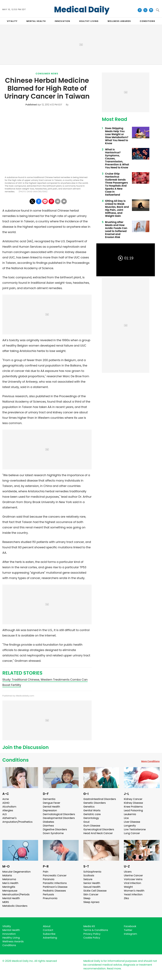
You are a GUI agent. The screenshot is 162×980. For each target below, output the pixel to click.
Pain (46, 872)
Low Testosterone (135, 829)
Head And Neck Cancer (98, 833)
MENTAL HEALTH (36, 21)
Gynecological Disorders (99, 829)
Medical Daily (82, 10)
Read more (114, 969)
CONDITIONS (147, 21)
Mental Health (11, 898)
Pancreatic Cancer (55, 875)
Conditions (16, 760)
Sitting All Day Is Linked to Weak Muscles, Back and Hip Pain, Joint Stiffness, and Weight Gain (117, 208)
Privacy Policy (92, 934)
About (47, 926)
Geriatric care (92, 814)
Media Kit (89, 926)
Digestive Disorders (55, 829)
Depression (50, 810)
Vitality (7, 926)
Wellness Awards (119, 21)
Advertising (50, 938)
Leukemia (130, 814)
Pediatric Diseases (54, 891)
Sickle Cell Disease (95, 891)
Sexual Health (92, 887)
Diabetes (48, 822)
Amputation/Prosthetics (17, 822)
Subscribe (49, 934)
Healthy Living (11, 938)
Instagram (130, 934)
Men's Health (10, 883)
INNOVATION (62, 21)
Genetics (89, 807)
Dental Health (51, 807)
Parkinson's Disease (55, 887)
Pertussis (48, 894)
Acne (6, 799)
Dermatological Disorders (59, 814)
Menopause (10, 891)
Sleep (87, 898)
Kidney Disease (133, 803)
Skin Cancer (91, 894)
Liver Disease (132, 822)
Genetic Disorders (95, 803)
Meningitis (9, 887)
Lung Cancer (132, 833)
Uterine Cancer (133, 875)
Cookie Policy (92, 938)
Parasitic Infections (55, 883)
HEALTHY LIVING (89, 21)
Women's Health (134, 891)
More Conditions (150, 761)
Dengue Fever (52, 803)
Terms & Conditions (96, 930)
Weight (128, 887)
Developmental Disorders (59, 818)
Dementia (49, 799)
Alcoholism (9, 807)
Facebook (130, 926)
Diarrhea (48, 826)
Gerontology (91, 818)
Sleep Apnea (91, 902)
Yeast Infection (133, 894)
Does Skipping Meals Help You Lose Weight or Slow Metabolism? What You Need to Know (117, 136)
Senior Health (92, 883)
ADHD (6, 803)
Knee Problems (133, 807)
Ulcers (128, 872)
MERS (6, 902)
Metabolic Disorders (15, 906)
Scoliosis (89, 875)
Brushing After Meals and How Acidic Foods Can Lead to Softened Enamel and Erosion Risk (116, 230)
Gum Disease (92, 826)
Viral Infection (132, 883)
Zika (126, 898)
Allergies (8, 810)
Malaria (7, 875)
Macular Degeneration (17, 872)
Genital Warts (92, 810)
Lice (126, 818)
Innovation (9, 934)
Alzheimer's (9, 818)
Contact (48, 930)
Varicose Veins (133, 879)
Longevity (130, 826)
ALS (5, 814)
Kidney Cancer (133, 799)
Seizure (88, 879)
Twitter (128, 930)
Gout (86, 822)
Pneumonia (50, 898)
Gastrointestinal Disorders (100, 799)
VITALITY (12, 21)
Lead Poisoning (133, 810)
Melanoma (9, 879)
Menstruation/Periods (16, 894)
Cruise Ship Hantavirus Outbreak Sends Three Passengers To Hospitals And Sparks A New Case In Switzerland (116, 184)
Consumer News (47, 74)
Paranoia (49, 879)
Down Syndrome (53, 833)
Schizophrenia (92, 872)
